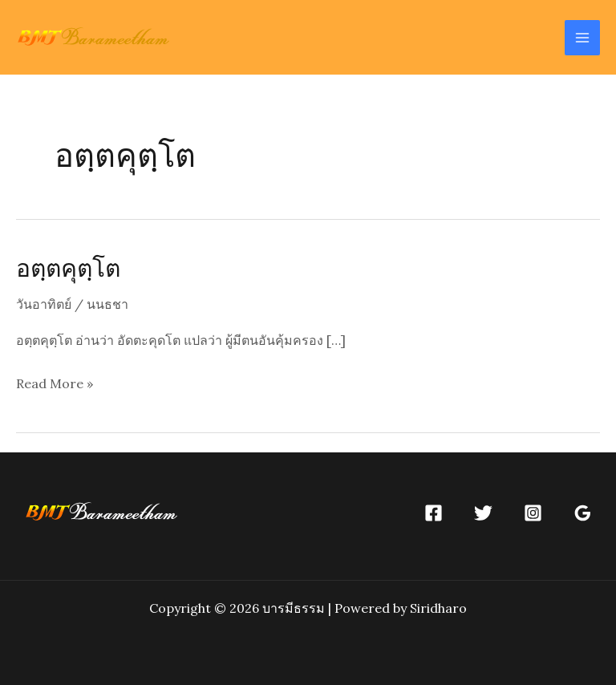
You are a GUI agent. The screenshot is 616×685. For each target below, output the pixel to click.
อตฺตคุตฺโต (68, 267)
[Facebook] (434, 513)
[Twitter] (483, 513)
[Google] (583, 513)
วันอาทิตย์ (44, 304)
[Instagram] (533, 513)
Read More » (55, 384)
